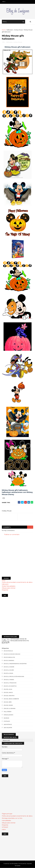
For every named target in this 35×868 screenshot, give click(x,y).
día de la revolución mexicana (14, 676)
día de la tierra (9, 680)
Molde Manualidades (9, 586)
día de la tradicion (10, 683)
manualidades (8, 715)
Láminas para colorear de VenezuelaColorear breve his (20, 640)
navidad (6, 718)
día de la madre (9, 667)
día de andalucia (9, 657)
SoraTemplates (14, 864)
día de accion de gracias (12, 654)
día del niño (8, 702)
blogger (30, 527)
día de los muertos (10, 686)
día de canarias (9, 660)
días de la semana (10, 708)
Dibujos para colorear (9, 588)
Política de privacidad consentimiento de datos (17, 582)
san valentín (8, 728)
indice (4, 829)
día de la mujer (9, 670)
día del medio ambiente (11, 699)
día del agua (8, 689)
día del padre (8, 705)
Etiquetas (5, 590)
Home (4, 30)
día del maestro (9, 696)
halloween (10, 30)
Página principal (7, 814)
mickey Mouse (18, 30)
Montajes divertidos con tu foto (12, 818)
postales (7, 721)
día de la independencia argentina (15, 664)
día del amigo (8, 692)
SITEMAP (5, 827)
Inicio (4, 580)
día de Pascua (8, 651)
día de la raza (8, 673)
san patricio (8, 724)
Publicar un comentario (12, 534)
